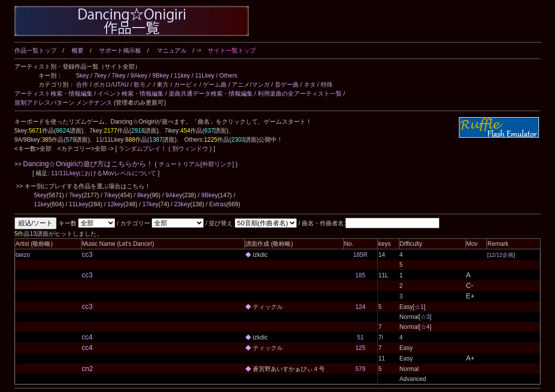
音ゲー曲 (287, 85)
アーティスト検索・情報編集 (54, 94)
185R (361, 255)
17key (151, 204)
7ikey (119, 76)
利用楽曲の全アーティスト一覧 (300, 94)
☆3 (425, 317)
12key (115, 204)
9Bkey (160, 76)
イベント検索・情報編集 (131, 94)
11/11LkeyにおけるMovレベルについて (104, 173)
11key (182, 76)
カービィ (186, 85)
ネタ (310, 85)
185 (360, 275)
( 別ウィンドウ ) (190, 149)
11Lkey (205, 76)
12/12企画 (501, 255)
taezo (23, 255)
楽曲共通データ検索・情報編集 (211, 94)
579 (360, 369)
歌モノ (143, 85)
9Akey (139, 76)
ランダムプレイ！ (143, 149)
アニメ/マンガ (250, 85)
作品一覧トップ (36, 51)
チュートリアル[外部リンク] (196, 164)
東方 (163, 85)
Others (228, 76)
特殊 (327, 85)
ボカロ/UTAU (111, 85)
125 (360, 348)
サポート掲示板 (120, 51)
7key (100, 76)
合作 (82, 85)
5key (82, 76)
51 (360, 337)
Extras (218, 204)
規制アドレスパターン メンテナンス (63, 103)
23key (182, 204)
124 (360, 307)
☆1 (419, 307)
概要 (78, 51)
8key (143, 195)
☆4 (425, 327)
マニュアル (172, 51)
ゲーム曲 (215, 85)
